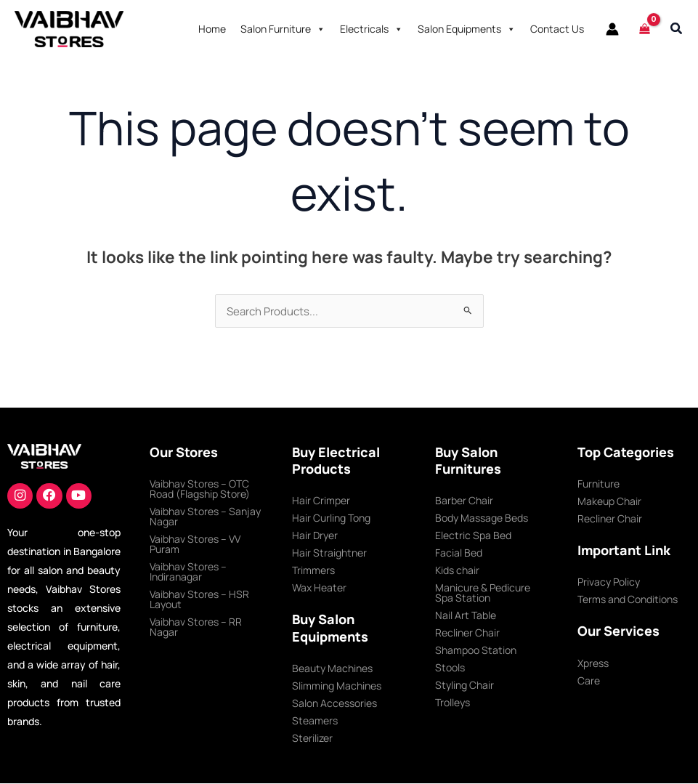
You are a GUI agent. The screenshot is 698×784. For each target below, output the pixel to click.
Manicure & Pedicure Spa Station (483, 593)
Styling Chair (464, 686)
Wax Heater (319, 588)
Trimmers (313, 571)
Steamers (315, 721)
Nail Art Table (466, 616)
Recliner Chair (467, 633)
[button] (677, 29)
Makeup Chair (609, 502)
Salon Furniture (283, 29)
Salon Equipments (467, 29)
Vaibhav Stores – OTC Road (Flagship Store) (200, 489)
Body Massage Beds (482, 518)
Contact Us (557, 29)
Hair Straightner (329, 553)
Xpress (593, 664)
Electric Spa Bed (473, 536)
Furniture (598, 484)
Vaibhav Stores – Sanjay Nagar (205, 517)
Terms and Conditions (628, 600)
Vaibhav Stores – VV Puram (195, 545)
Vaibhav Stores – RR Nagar (196, 627)
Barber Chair (464, 501)
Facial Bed (459, 553)
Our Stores (184, 453)
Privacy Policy (609, 582)
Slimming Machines (337, 686)
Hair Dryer (315, 536)
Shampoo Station (476, 651)
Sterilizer (312, 739)
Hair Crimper (321, 501)
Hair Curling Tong (331, 518)
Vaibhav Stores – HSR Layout (199, 600)
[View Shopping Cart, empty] (645, 29)
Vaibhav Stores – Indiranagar (188, 572)
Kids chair (457, 571)
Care (589, 681)
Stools (450, 668)
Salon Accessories (334, 704)
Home (212, 29)
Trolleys (453, 703)
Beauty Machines (332, 669)
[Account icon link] (612, 29)
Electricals (372, 29)
